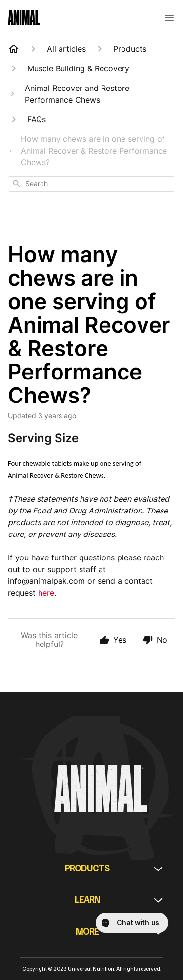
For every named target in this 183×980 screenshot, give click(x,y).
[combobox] (91, 184)
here (46, 593)
